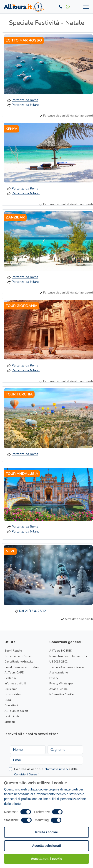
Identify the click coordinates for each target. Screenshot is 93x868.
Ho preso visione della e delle (46, 772)
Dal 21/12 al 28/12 (33, 611)
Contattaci (11, 705)
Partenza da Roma (25, 100)
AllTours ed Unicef (16, 711)
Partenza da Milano (26, 105)
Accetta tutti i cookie (46, 859)
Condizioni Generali (27, 774)
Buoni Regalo (13, 651)
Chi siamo (11, 689)
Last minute (12, 716)
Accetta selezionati (46, 846)
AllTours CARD (14, 673)
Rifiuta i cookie (47, 832)
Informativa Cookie (61, 694)
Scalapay (10, 678)
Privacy (54, 678)
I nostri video (13, 694)
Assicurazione (58, 673)
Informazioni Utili (16, 683)
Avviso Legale (58, 689)
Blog (8, 700)
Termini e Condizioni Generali (68, 667)
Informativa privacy (56, 769)
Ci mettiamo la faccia (18, 656)
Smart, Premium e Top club (22, 667)
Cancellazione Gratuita (19, 662)
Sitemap (10, 722)
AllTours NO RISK (61, 651)
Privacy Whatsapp (61, 683)
